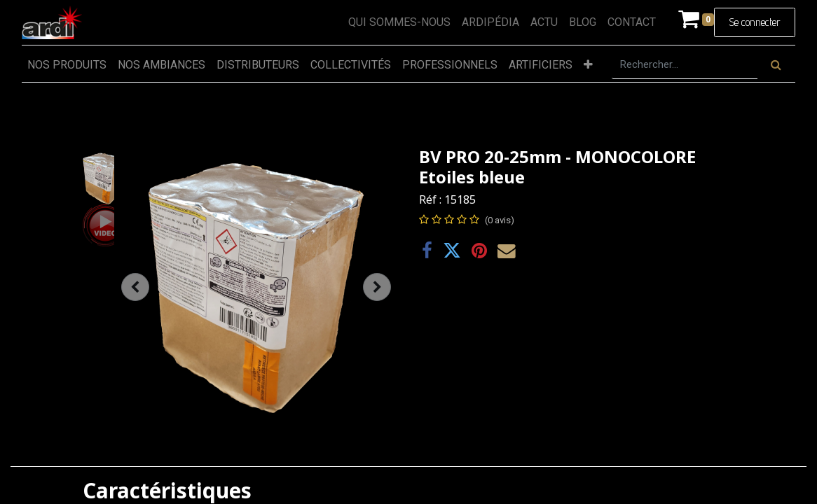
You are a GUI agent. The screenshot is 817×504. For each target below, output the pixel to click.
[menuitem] (399, 22)
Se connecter (755, 22)
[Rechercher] (776, 65)
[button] (588, 65)
